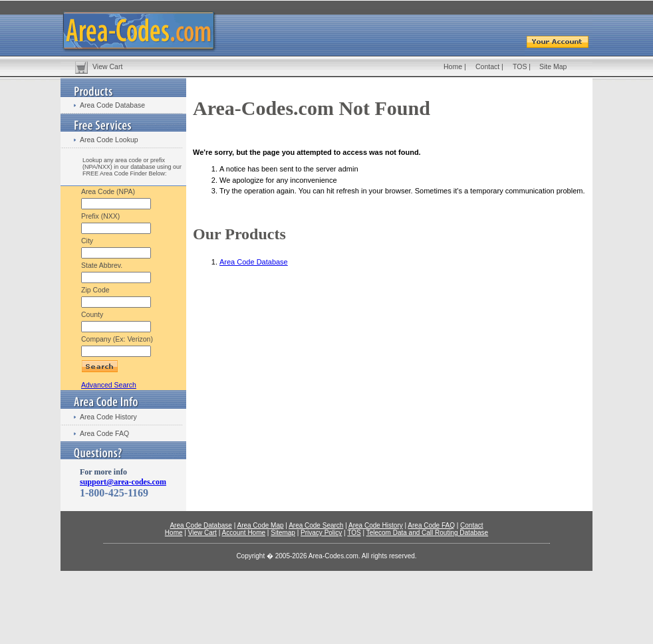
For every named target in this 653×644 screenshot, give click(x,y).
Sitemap (283, 533)
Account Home (243, 533)
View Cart (107, 66)
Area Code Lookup (109, 140)
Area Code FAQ (104, 433)
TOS (520, 66)
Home (453, 66)
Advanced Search (109, 385)
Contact (487, 66)
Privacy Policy (321, 533)
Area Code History (108, 417)
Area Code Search (316, 525)
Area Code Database (112, 105)
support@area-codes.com (123, 482)
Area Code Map (260, 525)
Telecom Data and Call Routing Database (427, 533)
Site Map (553, 66)
